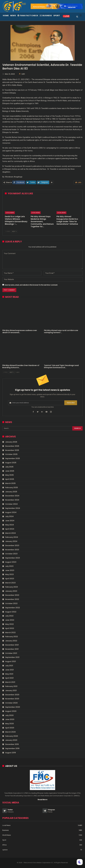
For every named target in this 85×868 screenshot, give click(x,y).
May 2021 (9, 674)
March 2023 (10, 583)
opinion (5, 850)
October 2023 (11, 554)
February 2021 (11, 686)
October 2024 (11, 504)
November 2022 (12, 599)
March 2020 (10, 732)
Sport (57, 16)
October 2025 (11, 454)
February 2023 (12, 587)
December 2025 (12, 446)
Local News (10, 213)
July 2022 (9, 616)
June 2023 (10, 570)
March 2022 (10, 633)
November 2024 (12, 500)
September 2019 (12, 748)
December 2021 (12, 645)
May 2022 (9, 624)
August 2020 (11, 711)
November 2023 (12, 550)
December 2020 (12, 695)
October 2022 (11, 603)
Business (46, 16)
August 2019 (11, 753)
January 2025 (11, 492)
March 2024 (10, 533)
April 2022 (10, 628)
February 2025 (12, 488)
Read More (43, 800)
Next (14, 231)
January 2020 (11, 740)
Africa (4, 845)
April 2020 (10, 728)
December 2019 (12, 744)
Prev (8, 231)
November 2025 (12, 450)
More (64, 16)
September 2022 (13, 608)
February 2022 (12, 637)
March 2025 (10, 483)
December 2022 (12, 595)
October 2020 (11, 703)
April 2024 (10, 529)
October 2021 (11, 653)
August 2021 (11, 661)
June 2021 (9, 670)
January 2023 (11, 591)
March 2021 (10, 682)
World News (7, 835)
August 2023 (11, 562)
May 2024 (10, 525)
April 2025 (10, 479)
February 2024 (12, 537)
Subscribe (71, 403)
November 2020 (12, 699)
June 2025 (10, 471)
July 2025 (9, 467)
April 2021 (9, 678)
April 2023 (10, 579)
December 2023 (12, 545)
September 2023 (13, 558)
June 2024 (10, 521)
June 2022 (10, 620)
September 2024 (13, 508)
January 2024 (11, 541)
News (13, 16)
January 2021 (11, 690)
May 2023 (9, 574)
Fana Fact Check (28, 16)
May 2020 (10, 724)
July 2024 (9, 516)
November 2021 (12, 649)
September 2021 (12, 657)
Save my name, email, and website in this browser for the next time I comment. (31, 285)
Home (6, 16)
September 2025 (13, 458)
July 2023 (9, 566)
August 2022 (11, 612)
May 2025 (9, 475)
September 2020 (13, 707)
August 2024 (11, 512)
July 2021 (9, 666)
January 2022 (11, 641)
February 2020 (12, 736)
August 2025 (11, 463)
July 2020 (9, 715)
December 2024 (12, 496)
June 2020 (10, 719)
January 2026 (11, 442)
